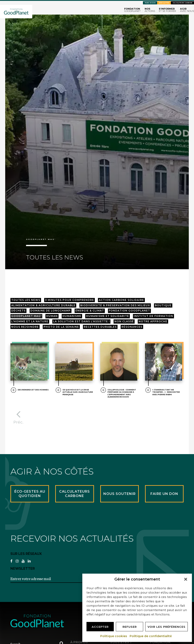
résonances (132, 327)
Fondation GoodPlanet (129, 311)
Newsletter (164, 3)
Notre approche (153, 321)
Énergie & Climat (90, 311)
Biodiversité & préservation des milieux (115, 305)
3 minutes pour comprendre (69, 300)
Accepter (100, 627)
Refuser (130, 627)
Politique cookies (114, 636)
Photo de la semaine (61, 327)
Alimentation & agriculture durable (43, 305)
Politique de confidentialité (151, 636)
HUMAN (52, 316)
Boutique (163, 305)
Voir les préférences (166, 627)
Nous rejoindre (25, 327)
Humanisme (72, 316)
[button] (186, 579)
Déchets (18, 311)
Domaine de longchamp (51, 311)
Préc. (18, 416)
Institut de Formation (153, 316)
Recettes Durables (100, 327)
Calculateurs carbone (182, 3)
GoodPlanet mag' (26, 316)
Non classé (124, 321)
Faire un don (150, 3)
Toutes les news (26, 300)
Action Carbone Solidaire (121, 300)
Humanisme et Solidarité (108, 316)
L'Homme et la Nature (30, 321)
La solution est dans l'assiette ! (81, 321)
